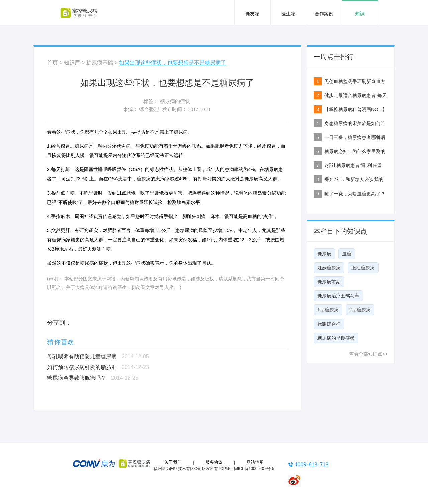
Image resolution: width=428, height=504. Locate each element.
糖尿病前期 (329, 282)
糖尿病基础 (100, 63)
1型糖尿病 (328, 310)
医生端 (288, 14)
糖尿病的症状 (175, 101)
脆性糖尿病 (363, 268)
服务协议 (214, 462)
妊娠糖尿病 (329, 268)
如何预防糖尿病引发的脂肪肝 (82, 367)
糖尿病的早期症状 (336, 338)
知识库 (72, 63)
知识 (360, 14)
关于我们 (173, 462)
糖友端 (252, 14)
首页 (52, 63)
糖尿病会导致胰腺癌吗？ (77, 378)
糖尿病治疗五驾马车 (338, 296)
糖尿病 (324, 254)
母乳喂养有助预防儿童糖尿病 (82, 356)
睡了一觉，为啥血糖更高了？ (355, 194)
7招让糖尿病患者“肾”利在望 (353, 165)
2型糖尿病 (360, 310)
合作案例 (324, 14)
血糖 (347, 254)
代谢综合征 (329, 324)
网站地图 (255, 462)
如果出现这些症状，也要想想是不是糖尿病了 (173, 63)
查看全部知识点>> (368, 354)
